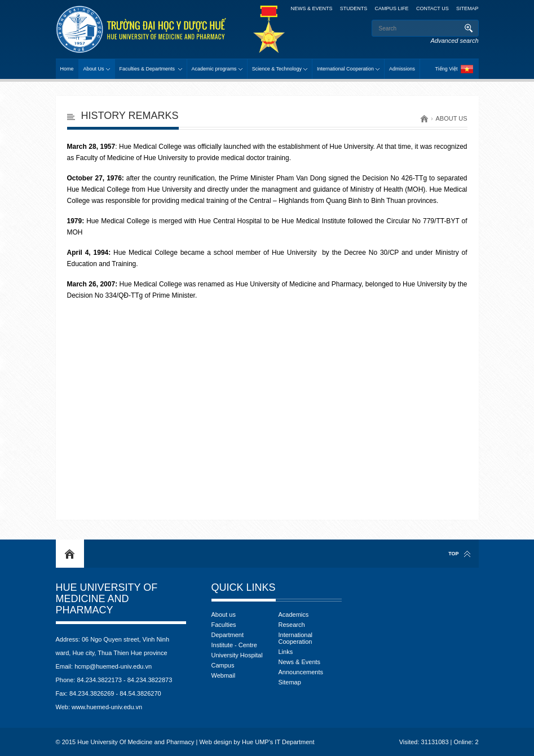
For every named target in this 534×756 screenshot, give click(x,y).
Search (469, 28)
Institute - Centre (234, 645)
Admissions (402, 69)
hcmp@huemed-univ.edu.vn (113, 666)
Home (67, 69)
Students (354, 8)
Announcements (301, 672)
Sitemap (467, 8)
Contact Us (433, 8)
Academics (294, 614)
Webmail (224, 675)
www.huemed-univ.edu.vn (107, 707)
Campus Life (392, 8)
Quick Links (244, 587)
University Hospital (237, 655)
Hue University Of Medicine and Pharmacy (107, 599)
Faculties (224, 625)
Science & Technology (277, 69)
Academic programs (214, 69)
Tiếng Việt (446, 69)
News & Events (300, 662)
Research (292, 625)
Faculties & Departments (148, 69)
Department (228, 635)
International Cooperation (345, 69)
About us (451, 118)
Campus (223, 665)
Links (286, 652)
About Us (94, 69)
